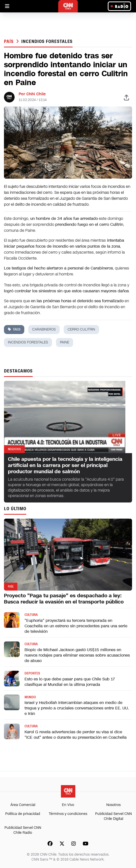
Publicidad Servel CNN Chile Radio (23, 830)
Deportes (32, 673)
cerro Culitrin (81, 329)
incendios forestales (47, 41)
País (10, 41)
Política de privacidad (23, 814)
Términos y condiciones (68, 814)
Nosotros (113, 805)
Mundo (30, 697)
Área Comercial (23, 805)
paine (65, 342)
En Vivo (68, 805)
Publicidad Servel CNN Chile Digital (113, 816)
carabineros (44, 329)
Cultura (31, 615)
